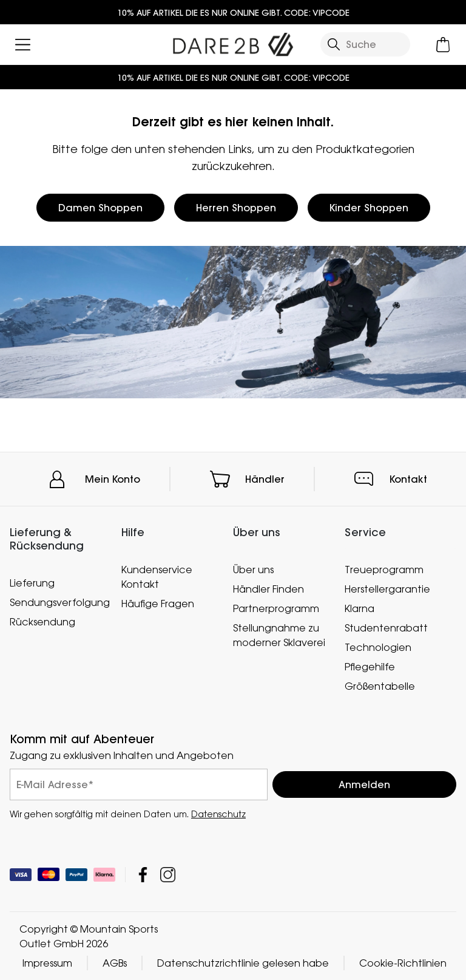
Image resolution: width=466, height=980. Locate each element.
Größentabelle (380, 686)
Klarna (360, 608)
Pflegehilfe (370, 667)
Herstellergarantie (387, 589)
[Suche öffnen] (365, 44)
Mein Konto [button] (113, 479)
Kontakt (408, 479)
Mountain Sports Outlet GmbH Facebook (143, 875)
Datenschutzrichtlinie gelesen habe (243, 963)
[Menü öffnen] (23, 45)
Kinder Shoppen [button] (369, 208)
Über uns (253, 570)
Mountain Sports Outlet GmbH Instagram (168, 875)
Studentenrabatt (386, 628)
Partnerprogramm (276, 608)
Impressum (47, 963)
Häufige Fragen (158, 604)
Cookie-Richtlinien (403, 963)
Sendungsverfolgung (59, 602)
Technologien (378, 647)
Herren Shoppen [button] (236, 208)
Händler (265, 479)
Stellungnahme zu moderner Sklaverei (279, 635)
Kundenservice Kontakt (157, 577)
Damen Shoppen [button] (100, 208)
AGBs (115, 963)
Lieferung (32, 582)
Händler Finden (268, 589)
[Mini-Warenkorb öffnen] (443, 45)
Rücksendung (42, 621)
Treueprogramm (384, 570)
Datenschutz (218, 814)
